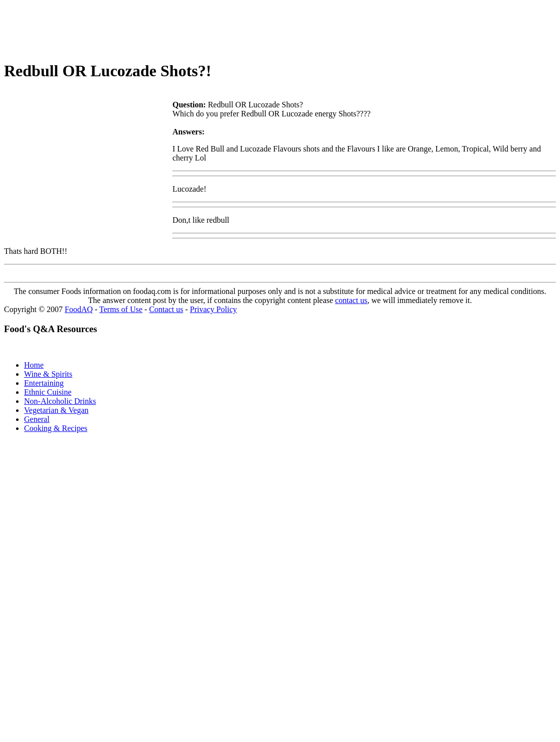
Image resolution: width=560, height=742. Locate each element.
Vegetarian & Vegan (56, 410)
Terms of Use (121, 309)
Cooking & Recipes (56, 428)
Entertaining (44, 383)
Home (34, 365)
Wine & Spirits (48, 374)
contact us (351, 300)
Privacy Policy (214, 309)
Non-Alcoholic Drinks (60, 401)
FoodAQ (79, 309)
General (37, 419)
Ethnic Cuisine (48, 392)
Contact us (166, 309)
